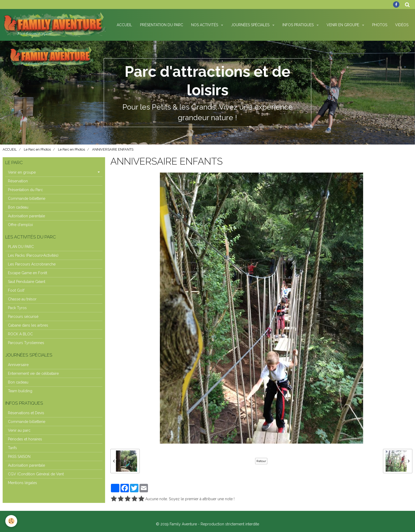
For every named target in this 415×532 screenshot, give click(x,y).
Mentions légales (22, 483)
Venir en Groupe (343, 25)
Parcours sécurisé (23, 317)
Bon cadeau (18, 207)
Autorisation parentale (26, 216)
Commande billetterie (27, 199)
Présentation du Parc (162, 25)
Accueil (124, 25)
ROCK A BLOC (20, 334)
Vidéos (402, 25)
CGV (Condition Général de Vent (36, 474)
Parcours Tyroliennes (26, 343)
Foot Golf (16, 290)
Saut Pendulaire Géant (27, 282)
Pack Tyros (17, 308)
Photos (380, 25)
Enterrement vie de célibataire (33, 373)
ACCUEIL (10, 149)
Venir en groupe (22, 172)
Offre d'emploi (20, 225)
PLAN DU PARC (21, 247)
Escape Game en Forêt (28, 273)
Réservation (18, 181)
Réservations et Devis (26, 413)
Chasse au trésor (22, 299)
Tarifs (12, 448)
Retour (261, 461)
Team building (20, 391)
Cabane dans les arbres (28, 325)
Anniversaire (18, 365)
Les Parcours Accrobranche (32, 264)
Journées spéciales (251, 25)
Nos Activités (205, 25)
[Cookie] (11, 521)
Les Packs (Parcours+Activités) (33, 255)
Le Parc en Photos (37, 149)
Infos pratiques (299, 25)
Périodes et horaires (25, 439)
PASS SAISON (19, 457)
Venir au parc (19, 430)
